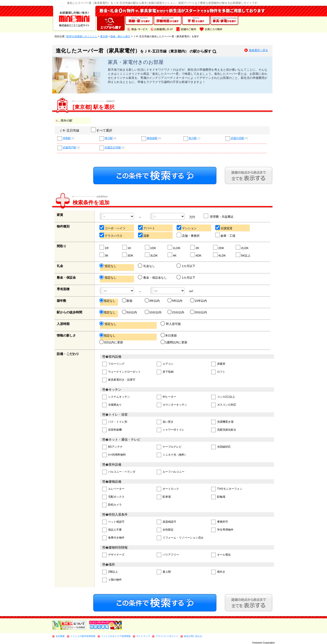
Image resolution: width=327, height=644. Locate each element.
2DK (219, 247)
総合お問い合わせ (193, 636)
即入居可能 (171, 324)
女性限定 (165, 530)
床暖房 (218, 364)
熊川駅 (109, 138)
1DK (151, 247)
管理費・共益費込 (219, 216)
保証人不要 (112, 530)
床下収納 (165, 372)
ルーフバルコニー (171, 472)
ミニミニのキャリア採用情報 (116, 636)
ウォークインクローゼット (121, 372)
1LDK (174, 247)
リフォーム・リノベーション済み (180, 538)
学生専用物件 (222, 530)
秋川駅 (193, 138)
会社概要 (60, 636)
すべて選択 (102, 130)
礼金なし (147, 266)
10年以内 (199, 301)
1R (104, 247)
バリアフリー (168, 555)
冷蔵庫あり (112, 405)
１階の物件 (112, 580)
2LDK (242, 247)
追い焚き (165, 422)
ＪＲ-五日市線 (69, 130)
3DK (128, 255)
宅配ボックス (113, 497)
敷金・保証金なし (153, 277)
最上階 (164, 572)
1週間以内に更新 (174, 342)
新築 (128, 301)
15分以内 (176, 312)
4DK (196, 255)
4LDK (220, 255)
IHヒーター (166, 397)
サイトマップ (143, 636)
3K (104, 255)
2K (195, 247)
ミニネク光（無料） (172, 455)
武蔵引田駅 (238, 138)
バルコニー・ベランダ (119, 472)
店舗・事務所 (188, 235)
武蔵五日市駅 (113, 148)
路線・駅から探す (120, 36)
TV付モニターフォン (227, 489)
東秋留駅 (152, 138)
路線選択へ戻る (258, 50)
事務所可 (220, 522)
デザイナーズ (113, 555)
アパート (147, 228)
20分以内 (199, 312)
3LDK (152, 255)
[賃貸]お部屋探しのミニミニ (82, 36)
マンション (187, 228)
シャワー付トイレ (171, 430)
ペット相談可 (113, 522)
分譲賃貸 (224, 228)
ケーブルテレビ (169, 447)
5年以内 (175, 301)
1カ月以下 (186, 266)
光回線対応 (221, 447)
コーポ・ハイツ (113, 228)
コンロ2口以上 (223, 397)
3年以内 (152, 301)
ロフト (218, 372)
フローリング (113, 364)
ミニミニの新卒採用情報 (83, 636)
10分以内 (153, 312)
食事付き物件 (113, 538)
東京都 (104, 36)
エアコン (165, 364)
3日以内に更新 (111, 342)
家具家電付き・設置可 (119, 380)
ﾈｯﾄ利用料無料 (114, 455)
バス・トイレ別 (115, 422)
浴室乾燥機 (112, 430)
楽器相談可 (166, 522)
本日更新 (169, 335)
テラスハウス (111, 235)
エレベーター (113, 489)
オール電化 (221, 555)
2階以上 (110, 572)
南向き (218, 572)
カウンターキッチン (172, 405)
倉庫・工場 (225, 235)
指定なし (108, 266)
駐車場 (164, 497)
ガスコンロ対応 (224, 405)
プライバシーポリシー (167, 636)
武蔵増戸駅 (69, 148)
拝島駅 (67, 138)
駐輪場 (218, 497)
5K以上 (243, 255)
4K (172, 255)
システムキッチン (116, 397)
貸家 (144, 235)
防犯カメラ (112, 505)
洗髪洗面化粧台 (224, 430)
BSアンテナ (112, 447)
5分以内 (130, 312)
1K (127, 247)
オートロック (168, 489)
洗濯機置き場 (222, 422)
